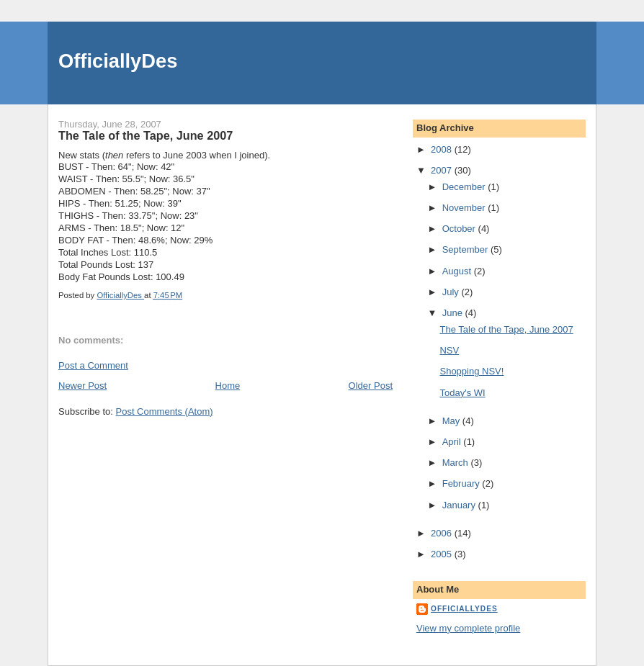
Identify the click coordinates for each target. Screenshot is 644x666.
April (453, 442)
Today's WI (462, 393)
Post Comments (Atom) (165, 411)
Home (228, 386)
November (465, 208)
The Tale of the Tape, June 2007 (506, 329)
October (460, 229)
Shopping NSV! (471, 371)
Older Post (371, 386)
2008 (443, 149)
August (458, 271)
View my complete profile (468, 628)
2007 (443, 170)
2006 (443, 533)
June (454, 313)
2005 (443, 554)
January (460, 505)
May (452, 421)
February (462, 483)
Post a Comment (93, 365)
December (465, 187)
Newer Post (82, 386)
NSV (449, 350)
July (452, 292)
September (466, 249)
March (457, 463)
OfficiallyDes (118, 61)
